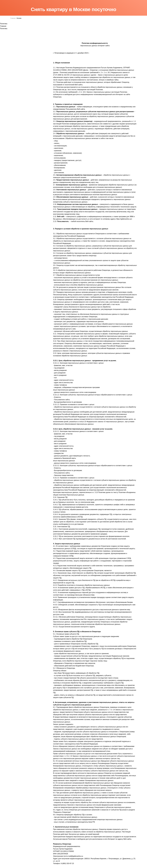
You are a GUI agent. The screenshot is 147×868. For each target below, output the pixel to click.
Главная (13, 18)
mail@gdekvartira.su (76, 856)
